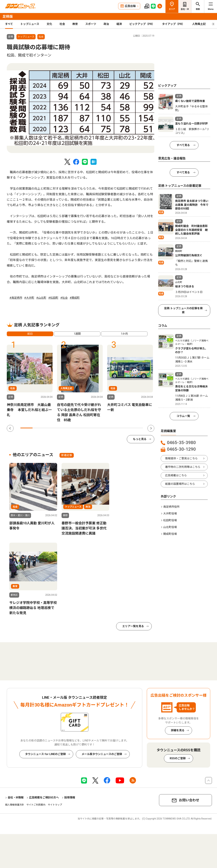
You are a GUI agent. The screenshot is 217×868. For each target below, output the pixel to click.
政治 (106, 24)
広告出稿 (130, 6)
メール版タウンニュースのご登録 (102, 754)
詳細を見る (178, 730)
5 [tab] (75, 428)
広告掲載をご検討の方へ (44, 798)
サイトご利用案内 (36, 805)
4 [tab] (63, 428)
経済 (119, 24)
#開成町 (75, 298)
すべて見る (183, 145)
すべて (9, 24)
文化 (49, 24)
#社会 (64, 298)
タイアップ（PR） (173, 24)
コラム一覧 (183, 416)
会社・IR (185, 9)
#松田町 (53, 298)
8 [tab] (112, 428)
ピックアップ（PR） (142, 24)
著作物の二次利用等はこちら (183, 467)
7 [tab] (100, 428)
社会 (62, 24)
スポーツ (91, 24)
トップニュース (30, 24)
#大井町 (29, 298)
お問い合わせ (189, 800)
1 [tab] (26, 428)
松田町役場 (170, 520)
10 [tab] (137, 428)
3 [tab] (51, 428)
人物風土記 (199, 24)
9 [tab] (124, 428)
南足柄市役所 (171, 507)
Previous (10, 428)
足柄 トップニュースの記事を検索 (183, 310)
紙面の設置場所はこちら (180, 484)
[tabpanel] (82, 108)
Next (151, 428)
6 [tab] (88, 428)
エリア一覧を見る (133, 626)
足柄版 (8, 16)
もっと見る (140, 439)
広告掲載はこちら (176, 475)
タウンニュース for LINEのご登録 (45, 754)
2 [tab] (39, 428)
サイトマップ (55, 805)
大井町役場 (170, 514)
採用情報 (70, 798)
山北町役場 (170, 527)
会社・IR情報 (16, 798)
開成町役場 (170, 534)
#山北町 (41, 298)
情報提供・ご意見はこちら (181, 458)
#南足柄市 (16, 298)
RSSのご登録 (178, 758)
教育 (75, 24)
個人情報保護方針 (15, 805)
